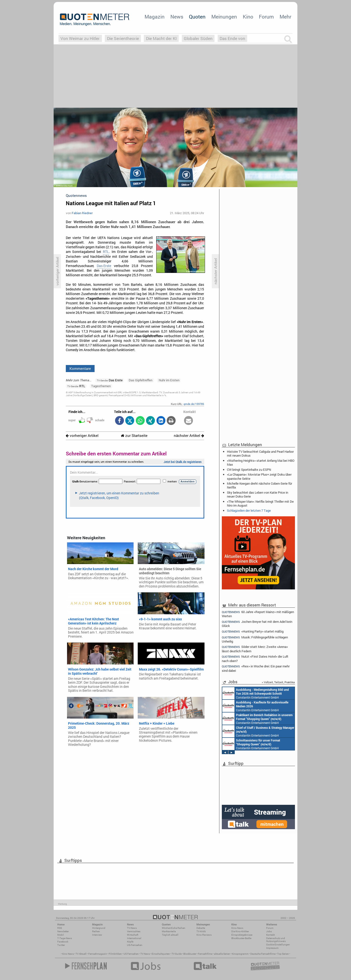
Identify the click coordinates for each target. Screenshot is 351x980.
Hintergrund (99, 928)
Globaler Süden (198, 38)
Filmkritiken (115, 954)
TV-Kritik (201, 931)
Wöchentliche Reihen (174, 928)
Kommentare (80, 368)
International (134, 938)
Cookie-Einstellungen (278, 945)
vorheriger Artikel (82, 436)
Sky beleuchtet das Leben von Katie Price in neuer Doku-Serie (258, 494)
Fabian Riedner (82, 213)
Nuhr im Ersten (169, 380)
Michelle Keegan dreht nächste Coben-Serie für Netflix (259, 485)
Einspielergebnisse (242, 935)
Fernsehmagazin (98, 954)
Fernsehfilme (205, 954)
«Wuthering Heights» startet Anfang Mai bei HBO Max (261, 462)
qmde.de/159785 (194, 404)
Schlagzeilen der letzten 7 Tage (249, 510)
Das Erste (104, 266)
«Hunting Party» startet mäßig (253, 631)
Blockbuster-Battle (241, 938)
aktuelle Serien (222, 954)
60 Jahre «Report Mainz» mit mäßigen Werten (258, 614)
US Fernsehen (131, 954)
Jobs (269, 931)
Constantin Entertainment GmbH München (256, 693)
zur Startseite (134, 436)
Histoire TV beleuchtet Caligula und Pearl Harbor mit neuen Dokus (260, 453)
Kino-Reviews (204, 935)
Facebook (63, 942)
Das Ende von (232, 38)
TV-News (132, 928)
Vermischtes (134, 931)
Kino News (68, 954)
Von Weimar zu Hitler (80, 38)
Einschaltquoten (161, 954)
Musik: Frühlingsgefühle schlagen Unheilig (255, 639)
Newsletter (63, 931)
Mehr (285, 17)
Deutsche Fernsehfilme (263, 954)
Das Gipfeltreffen (141, 380)
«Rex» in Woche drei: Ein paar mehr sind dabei (256, 668)
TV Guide (177, 954)
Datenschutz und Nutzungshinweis (276, 940)
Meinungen (224, 17)
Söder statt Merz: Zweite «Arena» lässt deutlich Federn (255, 649)
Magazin (155, 17)
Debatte (201, 928)
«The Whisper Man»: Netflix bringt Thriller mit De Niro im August (260, 503)
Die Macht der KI (161, 38)
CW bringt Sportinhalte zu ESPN (249, 470)
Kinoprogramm (240, 954)
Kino (248, 17)
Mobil (61, 935)
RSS (60, 928)
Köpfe (130, 942)
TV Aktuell (81, 954)
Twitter (61, 945)
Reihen (96, 931)
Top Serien (283, 954)
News (177, 17)
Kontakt (270, 935)
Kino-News (237, 928)
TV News (145, 954)
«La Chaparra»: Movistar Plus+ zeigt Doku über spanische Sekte (259, 476)
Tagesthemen (101, 386)
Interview (97, 935)
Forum (266, 17)
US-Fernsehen (135, 945)
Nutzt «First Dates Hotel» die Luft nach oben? (255, 658)
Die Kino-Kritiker (240, 931)
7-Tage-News (65, 938)
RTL (106, 252)
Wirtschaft (133, 935)
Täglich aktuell (170, 935)
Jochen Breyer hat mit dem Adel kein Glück (257, 624)
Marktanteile (169, 931)
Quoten (197, 17)
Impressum (272, 948)
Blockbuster (190, 954)
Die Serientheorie (123, 38)
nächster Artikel (189, 436)
